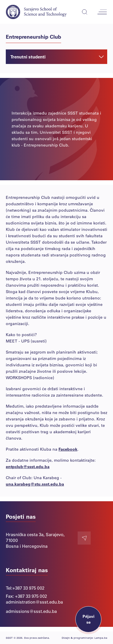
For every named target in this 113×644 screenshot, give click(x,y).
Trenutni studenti (57, 57)
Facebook (68, 449)
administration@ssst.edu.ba (34, 602)
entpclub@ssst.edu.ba (28, 467)
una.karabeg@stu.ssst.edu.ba (35, 484)
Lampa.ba (101, 638)
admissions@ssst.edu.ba (31, 611)
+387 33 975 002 (28, 588)
